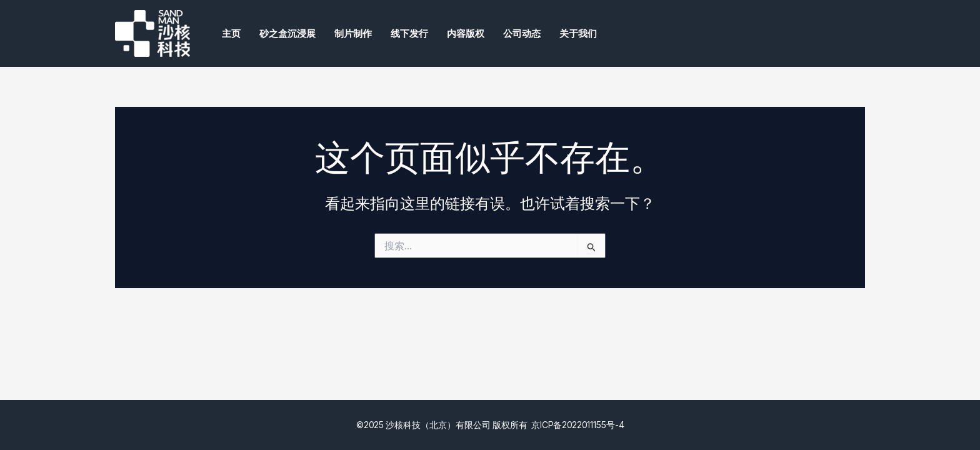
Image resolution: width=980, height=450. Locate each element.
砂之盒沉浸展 (287, 33)
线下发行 (409, 33)
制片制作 (353, 33)
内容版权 (466, 33)
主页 (231, 33)
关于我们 (578, 33)
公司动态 (522, 33)
